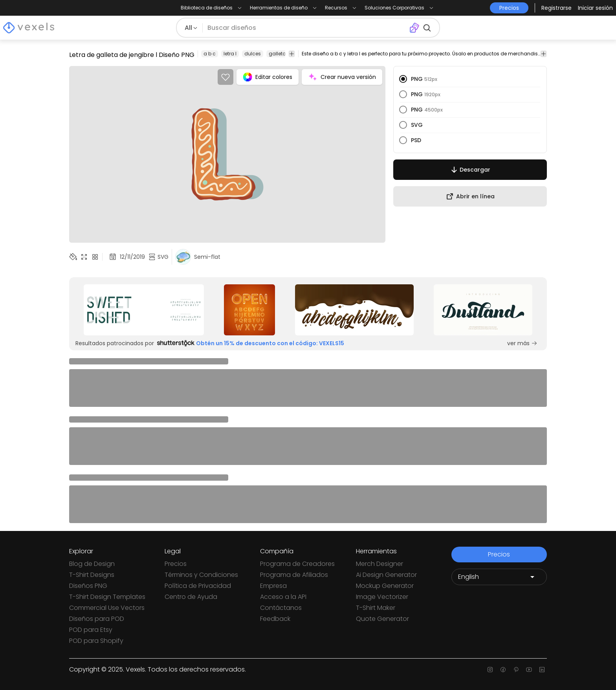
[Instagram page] (490, 670)
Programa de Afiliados (294, 575)
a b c (210, 54)
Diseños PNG (88, 586)
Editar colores (268, 77)
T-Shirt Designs (92, 575)
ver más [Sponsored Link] (522, 343)
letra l (230, 54)
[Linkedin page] (542, 670)
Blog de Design (92, 564)
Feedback (275, 619)
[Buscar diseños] (306, 28)
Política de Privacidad (198, 586)
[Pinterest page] (516, 670)
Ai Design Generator (386, 575)
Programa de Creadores (297, 564)
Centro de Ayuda (191, 597)
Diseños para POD (97, 619)
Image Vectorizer (382, 597)
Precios (176, 564)
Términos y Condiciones (201, 575)
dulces (253, 54)
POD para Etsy (91, 630)
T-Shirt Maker (376, 608)
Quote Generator (382, 619)
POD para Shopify (96, 641)
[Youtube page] (529, 670)
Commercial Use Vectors (107, 608)
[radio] (403, 79)
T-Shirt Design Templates (107, 597)
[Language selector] (499, 577)
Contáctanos (281, 608)
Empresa (273, 586)
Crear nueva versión (342, 77)
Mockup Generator (385, 586)
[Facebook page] (503, 670)
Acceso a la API (283, 597)
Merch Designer (379, 564)
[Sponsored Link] (144, 310)
